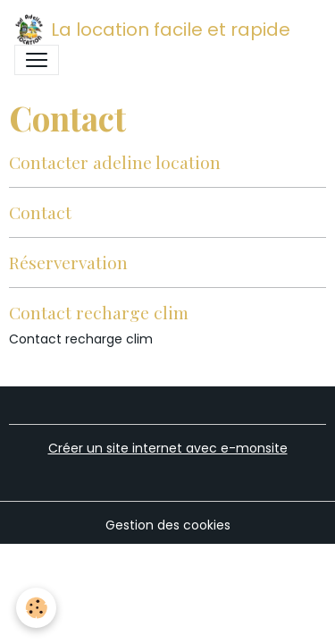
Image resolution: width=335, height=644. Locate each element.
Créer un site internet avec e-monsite (168, 448)
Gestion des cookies (168, 525)
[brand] (152, 30)
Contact (40, 212)
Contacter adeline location (115, 162)
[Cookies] (36, 608)
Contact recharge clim (99, 312)
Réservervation (68, 262)
